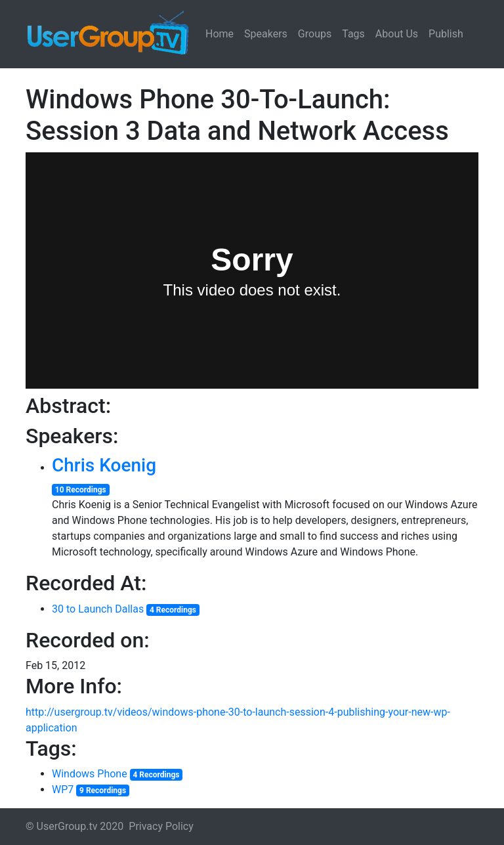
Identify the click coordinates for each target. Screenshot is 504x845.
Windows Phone (90, 774)
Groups (315, 34)
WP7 (63, 790)
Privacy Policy (161, 826)
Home (220, 34)
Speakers (266, 34)
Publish (446, 34)
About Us (397, 34)
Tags (353, 34)
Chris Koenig (104, 465)
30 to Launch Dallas (98, 609)
